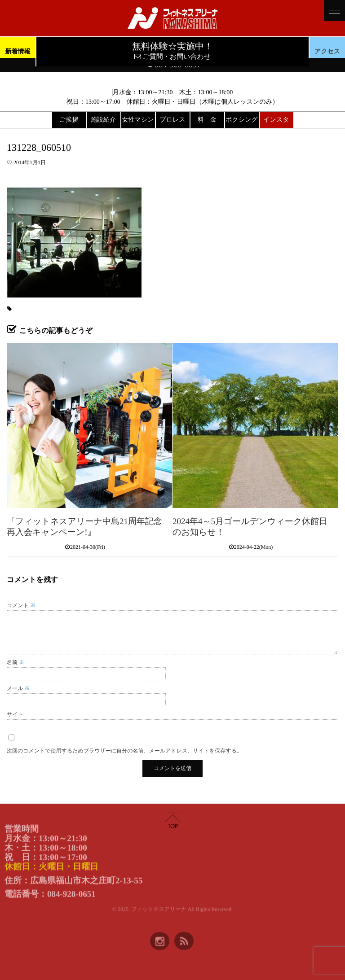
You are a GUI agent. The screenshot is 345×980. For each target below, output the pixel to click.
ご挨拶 (69, 120)
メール (18, 688)
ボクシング (242, 120)
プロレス (172, 120)
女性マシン (138, 120)
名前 (15, 662)
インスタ (276, 120)
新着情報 (18, 52)
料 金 (207, 120)
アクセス (327, 52)
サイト (15, 714)
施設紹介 (103, 120)
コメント (21, 605)
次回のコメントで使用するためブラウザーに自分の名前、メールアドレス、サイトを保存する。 (124, 751)
